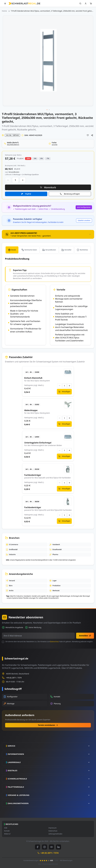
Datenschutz (54, 642)
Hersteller (68, 250)
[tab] (48, 234)
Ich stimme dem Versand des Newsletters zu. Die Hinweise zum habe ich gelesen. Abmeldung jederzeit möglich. (49, 642)
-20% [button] (28, 158)
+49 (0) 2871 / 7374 (14, 678)
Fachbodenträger (33, 475)
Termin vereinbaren (48, 725)
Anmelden (85, 636)
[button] (47, 110)
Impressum (52, 828)
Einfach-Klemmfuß (33, 378)
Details (13, 250)
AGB (6, 828)
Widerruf (7, 834)
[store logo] (24, 3)
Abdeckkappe (31, 410)
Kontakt (7, 831)
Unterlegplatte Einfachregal (38, 443)
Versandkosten (51, 250)
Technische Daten (31, 250)
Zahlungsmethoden (55, 834)
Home (4, 11)
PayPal (28, 194)
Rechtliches (84, 250)
